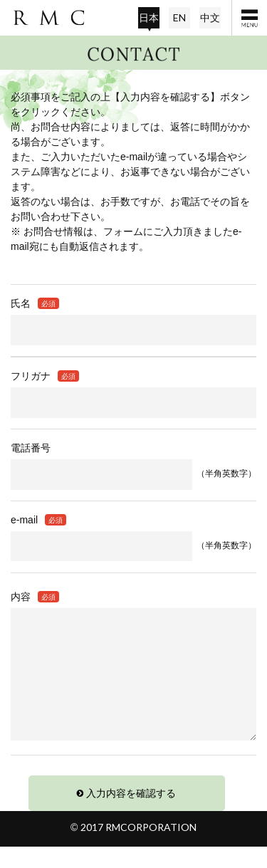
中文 (210, 17)
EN (179, 17)
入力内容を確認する (131, 815)
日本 (149, 17)
